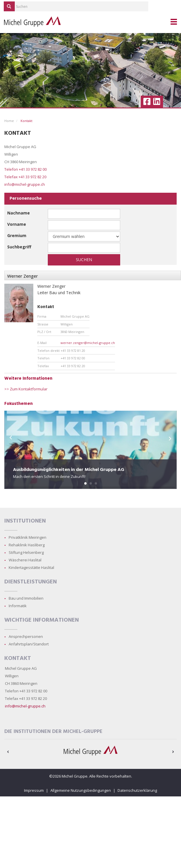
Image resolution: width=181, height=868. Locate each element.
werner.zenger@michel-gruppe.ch (88, 343)
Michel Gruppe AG (21, 668)
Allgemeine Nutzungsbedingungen (81, 790)
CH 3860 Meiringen (21, 683)
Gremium (17, 235)
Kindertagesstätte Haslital (31, 567)
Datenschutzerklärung (137, 790)
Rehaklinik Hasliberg (27, 545)
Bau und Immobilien (26, 598)
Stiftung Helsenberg (26, 552)
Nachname (19, 213)
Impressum (34, 790)
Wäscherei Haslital (25, 560)
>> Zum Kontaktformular (26, 389)
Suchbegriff (19, 247)
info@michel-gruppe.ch (25, 184)
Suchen (84, 260)
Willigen (12, 676)
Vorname (17, 224)
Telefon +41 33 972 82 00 (25, 169)
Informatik (18, 606)
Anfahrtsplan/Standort (29, 644)
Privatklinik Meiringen (28, 537)
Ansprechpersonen (26, 636)
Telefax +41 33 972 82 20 (25, 177)
